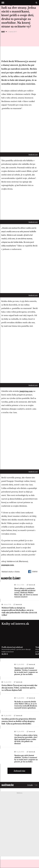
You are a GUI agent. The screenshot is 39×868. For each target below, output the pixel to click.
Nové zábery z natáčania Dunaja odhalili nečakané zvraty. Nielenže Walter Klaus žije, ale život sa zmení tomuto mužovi (26, 593)
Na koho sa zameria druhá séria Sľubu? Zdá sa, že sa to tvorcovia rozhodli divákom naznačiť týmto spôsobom (26, 705)
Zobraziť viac (19, 771)
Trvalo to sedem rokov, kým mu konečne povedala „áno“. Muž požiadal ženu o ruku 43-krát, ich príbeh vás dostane (26, 739)
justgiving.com (26, 391)
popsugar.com (8, 565)
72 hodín (30, 785)
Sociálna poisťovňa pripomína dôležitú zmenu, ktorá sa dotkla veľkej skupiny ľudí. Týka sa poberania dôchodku (19, 721)
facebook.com (33, 155)
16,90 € (5, 654)
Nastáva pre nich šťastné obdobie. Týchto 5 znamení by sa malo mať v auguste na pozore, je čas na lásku (26, 671)
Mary (3, 32)
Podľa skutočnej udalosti (12, 647)
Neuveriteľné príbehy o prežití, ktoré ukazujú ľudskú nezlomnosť (16, 651)
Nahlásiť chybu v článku (11, 572)
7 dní (36, 785)
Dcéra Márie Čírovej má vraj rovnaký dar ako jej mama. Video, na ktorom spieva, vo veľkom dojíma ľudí (19, 688)
